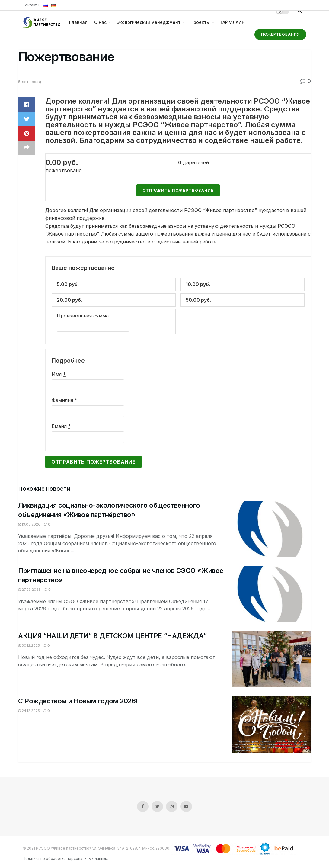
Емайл (61, 426)
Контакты (31, 5)
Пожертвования (280, 34)
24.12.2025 (29, 711)
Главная (78, 22)
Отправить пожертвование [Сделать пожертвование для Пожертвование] (178, 190)
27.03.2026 (29, 590)
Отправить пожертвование (93, 462)
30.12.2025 (29, 645)
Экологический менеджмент (149, 22)
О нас (100, 22)
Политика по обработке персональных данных (65, 858)
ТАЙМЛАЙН (232, 22)
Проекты (200, 22)
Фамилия (64, 400)
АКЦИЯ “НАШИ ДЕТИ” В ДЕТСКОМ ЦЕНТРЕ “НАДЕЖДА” (112, 636)
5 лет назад (30, 82)
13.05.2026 (29, 524)
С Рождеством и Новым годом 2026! (78, 701)
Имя (59, 374)
